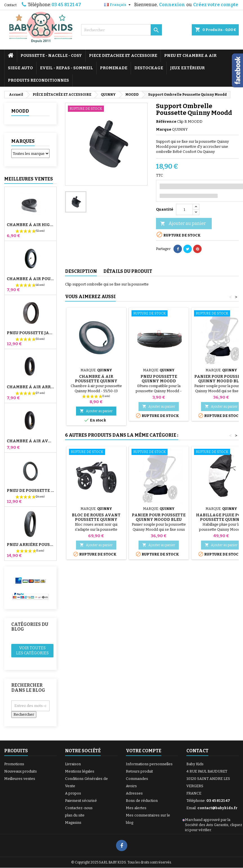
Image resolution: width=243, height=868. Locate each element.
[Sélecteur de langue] (118, 5)
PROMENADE (114, 68)
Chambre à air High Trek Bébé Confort (30, 225)
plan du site (75, 815)
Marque (164, 129)
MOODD (20, 111)
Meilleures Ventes (29, 179)
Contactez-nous (79, 808)
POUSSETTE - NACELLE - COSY (51, 56)
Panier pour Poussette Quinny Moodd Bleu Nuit (159, 520)
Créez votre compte (216, 5)
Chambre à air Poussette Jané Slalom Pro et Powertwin (30, 279)
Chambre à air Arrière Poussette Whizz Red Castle (30, 387)
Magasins (73, 823)
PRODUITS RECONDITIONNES (38, 80)
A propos (73, 793)
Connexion (172, 5)
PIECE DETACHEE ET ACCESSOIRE (123, 56)
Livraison (73, 764)
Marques (23, 141)
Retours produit (139, 771)
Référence (166, 121)
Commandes (137, 779)
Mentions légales (80, 771)
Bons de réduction (142, 801)
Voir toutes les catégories (32, 651)
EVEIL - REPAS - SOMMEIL (66, 68)
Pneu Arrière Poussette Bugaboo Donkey (30, 545)
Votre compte (144, 751)
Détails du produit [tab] (128, 271)
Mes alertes (136, 808)
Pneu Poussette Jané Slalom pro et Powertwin (30, 333)
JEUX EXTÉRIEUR (187, 68)
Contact (10, 5)
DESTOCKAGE (149, 68)
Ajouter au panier (183, 224)
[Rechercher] (122, 30)
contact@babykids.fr (217, 808)
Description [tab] (81, 271)
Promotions (14, 764)
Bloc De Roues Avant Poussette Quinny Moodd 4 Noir (96, 520)
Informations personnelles (149, 764)
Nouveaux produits (21, 771)
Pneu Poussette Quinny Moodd (159, 379)
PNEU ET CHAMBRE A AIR (190, 56)
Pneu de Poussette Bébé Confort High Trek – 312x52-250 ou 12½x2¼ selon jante (30, 491)
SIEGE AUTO (20, 68)
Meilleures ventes (20, 779)
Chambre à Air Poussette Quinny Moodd (96, 381)
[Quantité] (184, 209)
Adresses (134, 793)
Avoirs (131, 786)
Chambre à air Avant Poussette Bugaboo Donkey (30, 441)
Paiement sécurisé (81, 801)
